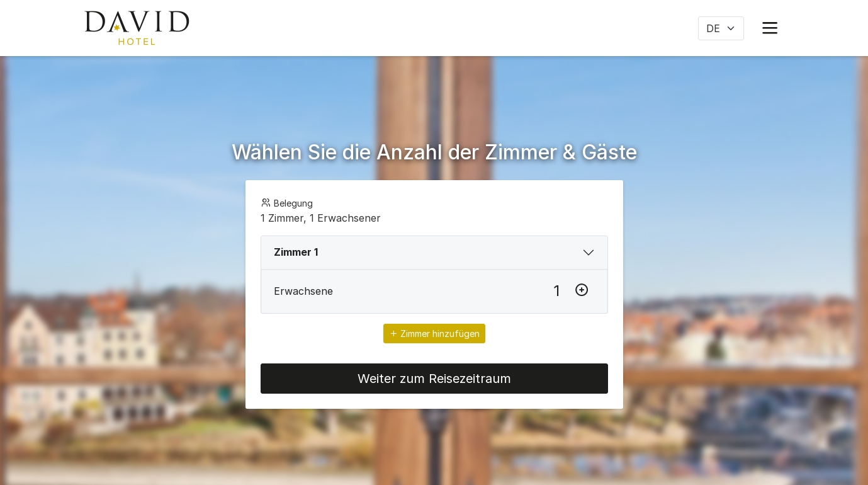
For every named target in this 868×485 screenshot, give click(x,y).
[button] (770, 28)
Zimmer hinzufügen (434, 334)
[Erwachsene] (556, 291)
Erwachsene (303, 291)
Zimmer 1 (296, 252)
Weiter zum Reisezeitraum (434, 379)
